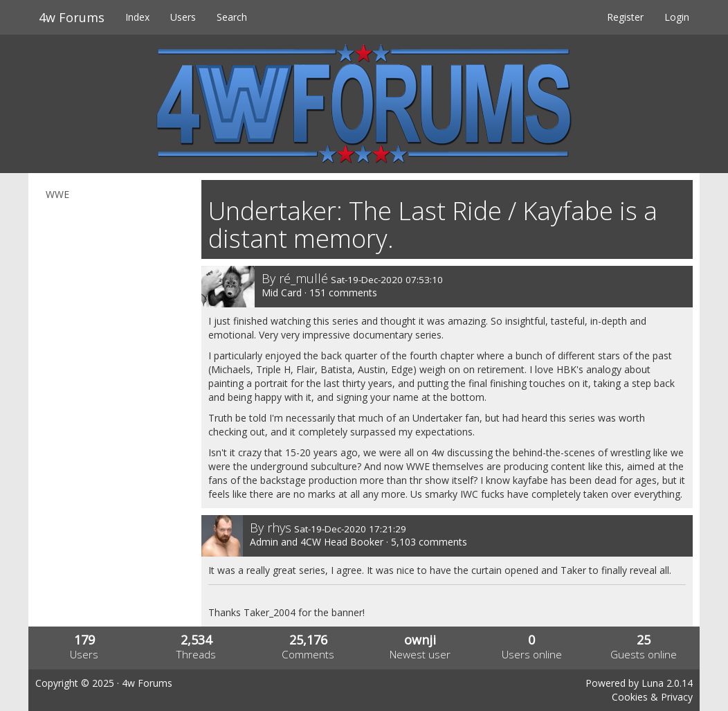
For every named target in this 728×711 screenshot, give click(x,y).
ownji (420, 640)
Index (137, 17)
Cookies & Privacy (652, 697)
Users (183, 17)
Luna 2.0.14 (667, 683)
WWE (57, 194)
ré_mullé (303, 278)
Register (625, 17)
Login (677, 17)
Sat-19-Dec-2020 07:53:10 (387, 280)
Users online (532, 655)
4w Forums (72, 17)
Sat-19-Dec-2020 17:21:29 (350, 529)
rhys (279, 528)
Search (232, 17)
